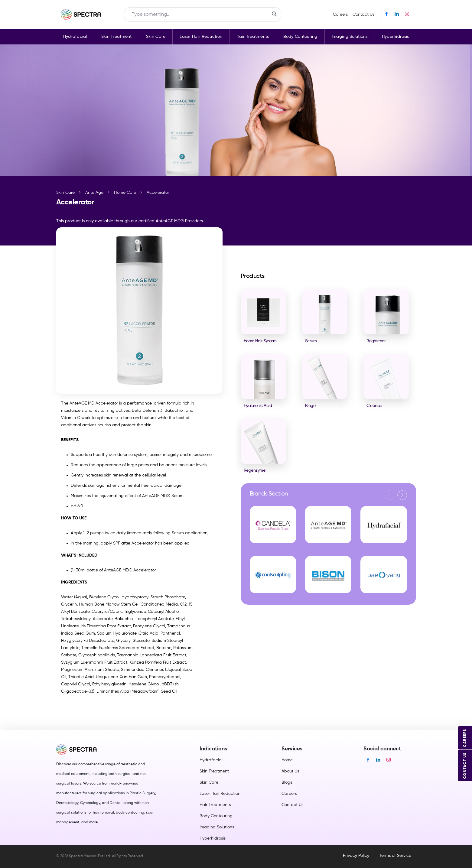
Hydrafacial (75, 37)
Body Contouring (300, 37)
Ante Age (94, 193)
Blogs (287, 782)
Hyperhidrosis (396, 37)
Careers (340, 15)
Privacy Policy (356, 856)
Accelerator (158, 193)
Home (287, 760)
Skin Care (156, 37)
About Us (290, 771)
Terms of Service (395, 856)
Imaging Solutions (350, 37)
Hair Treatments (253, 37)
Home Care (125, 193)
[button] (402, 495)
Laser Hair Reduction (201, 37)
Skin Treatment (117, 37)
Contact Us (363, 15)
